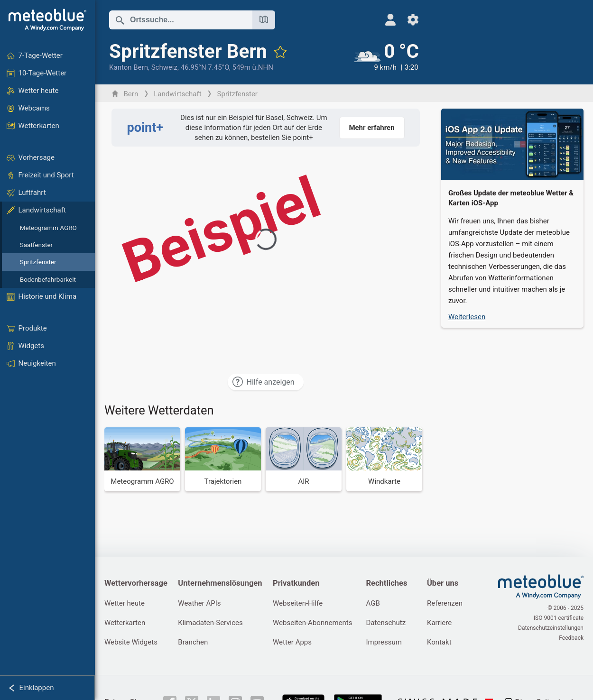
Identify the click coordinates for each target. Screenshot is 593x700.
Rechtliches (387, 583)
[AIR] (304, 459)
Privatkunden (296, 583)
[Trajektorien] (223, 459)
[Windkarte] (384, 459)
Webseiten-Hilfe (298, 603)
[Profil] (390, 20)
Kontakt (439, 642)
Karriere (439, 623)
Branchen (193, 642)
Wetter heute (125, 603)
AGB (373, 603)
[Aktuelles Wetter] (387, 56)
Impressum (384, 642)
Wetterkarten (125, 623)
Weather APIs (199, 603)
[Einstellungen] (413, 20)
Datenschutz (386, 623)
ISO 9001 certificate (559, 618)
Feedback (571, 638)
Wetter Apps (292, 642)
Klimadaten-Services (210, 623)
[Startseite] (47, 20)
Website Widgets (131, 642)
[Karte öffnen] (264, 20)
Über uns (443, 583)
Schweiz (164, 67)
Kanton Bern (129, 67)
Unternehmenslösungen (220, 583)
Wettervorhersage (136, 583)
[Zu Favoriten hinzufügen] (280, 52)
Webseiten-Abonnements (312, 623)
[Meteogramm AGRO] (142, 459)
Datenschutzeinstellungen (551, 628)
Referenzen (445, 603)
